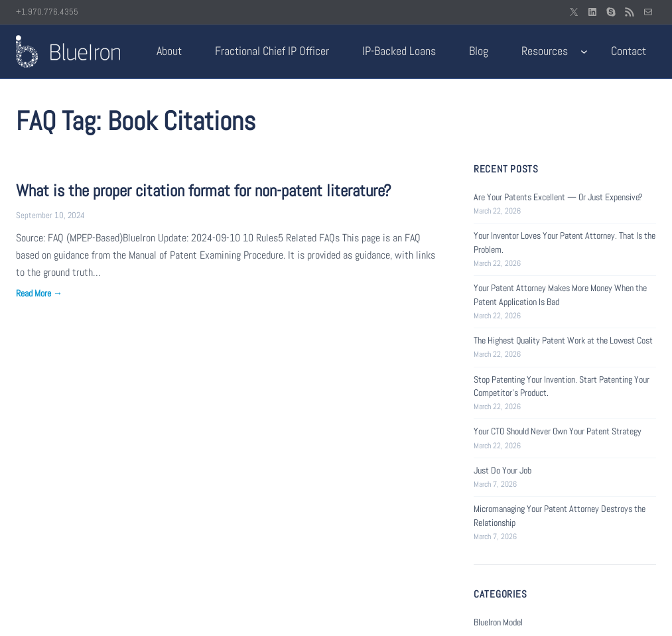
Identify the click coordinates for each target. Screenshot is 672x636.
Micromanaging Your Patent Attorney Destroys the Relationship (560, 515)
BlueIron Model (498, 622)
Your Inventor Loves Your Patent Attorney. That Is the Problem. (565, 242)
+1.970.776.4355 (47, 12)
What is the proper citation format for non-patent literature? (204, 191)
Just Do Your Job (503, 470)
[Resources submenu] (584, 51)
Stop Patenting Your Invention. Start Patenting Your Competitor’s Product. (562, 386)
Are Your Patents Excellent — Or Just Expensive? (558, 197)
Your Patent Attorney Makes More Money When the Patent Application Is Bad (560, 294)
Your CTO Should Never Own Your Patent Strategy (558, 431)
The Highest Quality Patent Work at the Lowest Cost (563, 340)
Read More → (39, 293)
